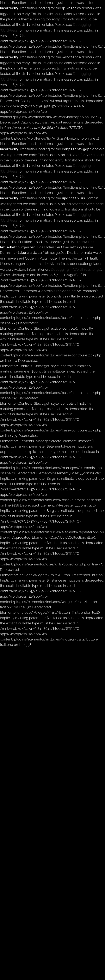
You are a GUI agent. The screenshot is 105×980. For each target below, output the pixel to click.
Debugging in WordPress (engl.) (76, 265)
